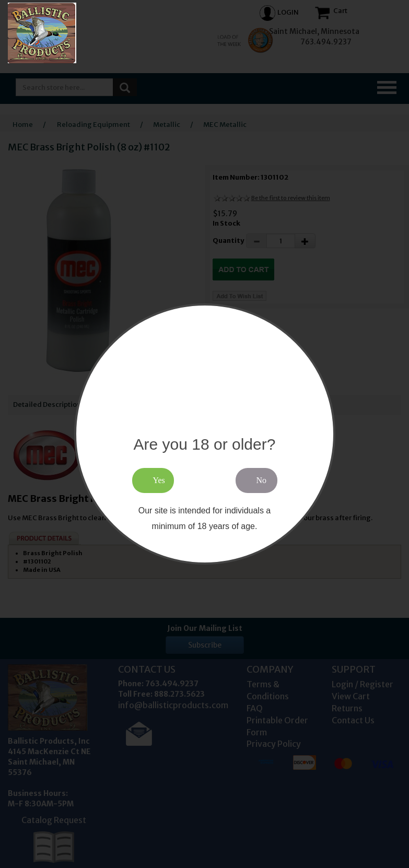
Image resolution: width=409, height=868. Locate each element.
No (262, 480)
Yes (159, 480)
